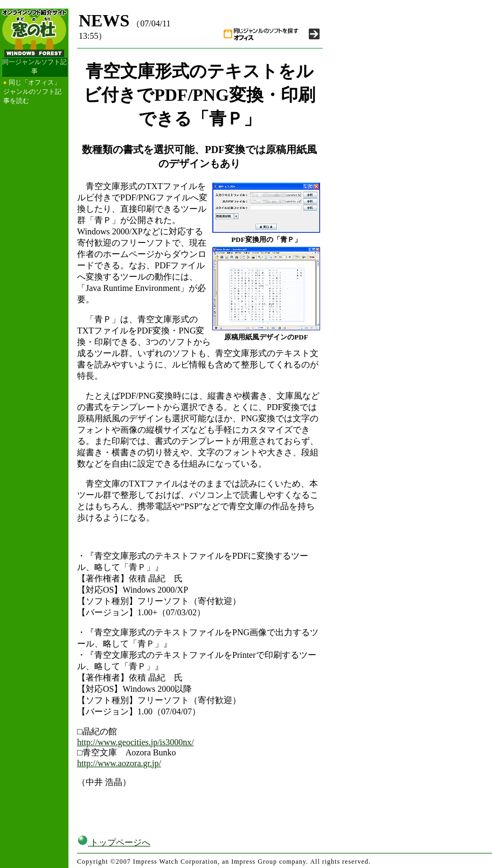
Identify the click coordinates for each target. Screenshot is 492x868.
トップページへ (114, 842)
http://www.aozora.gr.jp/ (119, 763)
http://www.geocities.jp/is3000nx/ (136, 742)
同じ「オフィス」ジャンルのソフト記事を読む (32, 92)
